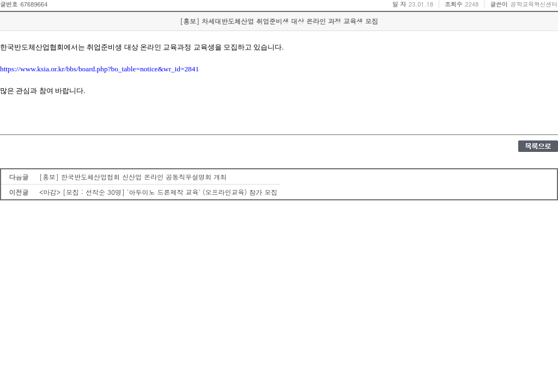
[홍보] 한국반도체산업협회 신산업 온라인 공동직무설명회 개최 (133, 177)
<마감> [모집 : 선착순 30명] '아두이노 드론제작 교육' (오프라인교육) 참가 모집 (158, 192)
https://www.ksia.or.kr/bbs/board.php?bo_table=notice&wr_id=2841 (99, 69)
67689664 (34, 4)
